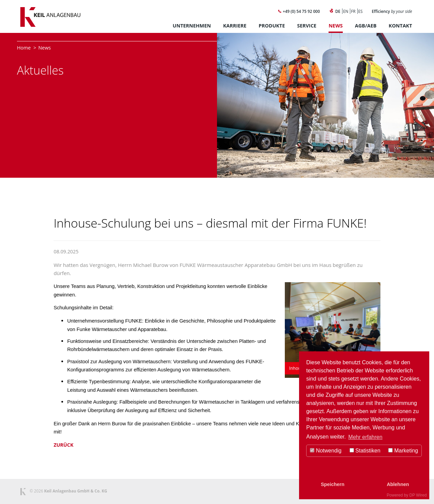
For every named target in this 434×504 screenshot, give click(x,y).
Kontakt (400, 26)
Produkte (272, 26)
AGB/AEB (366, 26)
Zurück (63, 445)
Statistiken (365, 451)
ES (361, 11)
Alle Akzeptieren (364, 471)
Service (307, 26)
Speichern (333, 484)
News (336, 26)
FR (353, 11)
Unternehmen (192, 26)
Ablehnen (398, 484)
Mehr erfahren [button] (365, 437)
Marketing (403, 451)
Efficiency (392, 11)
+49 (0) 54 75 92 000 (299, 11)
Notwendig (326, 451)
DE (338, 11)
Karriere (235, 26)
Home (24, 48)
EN (346, 11)
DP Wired (418, 495)
